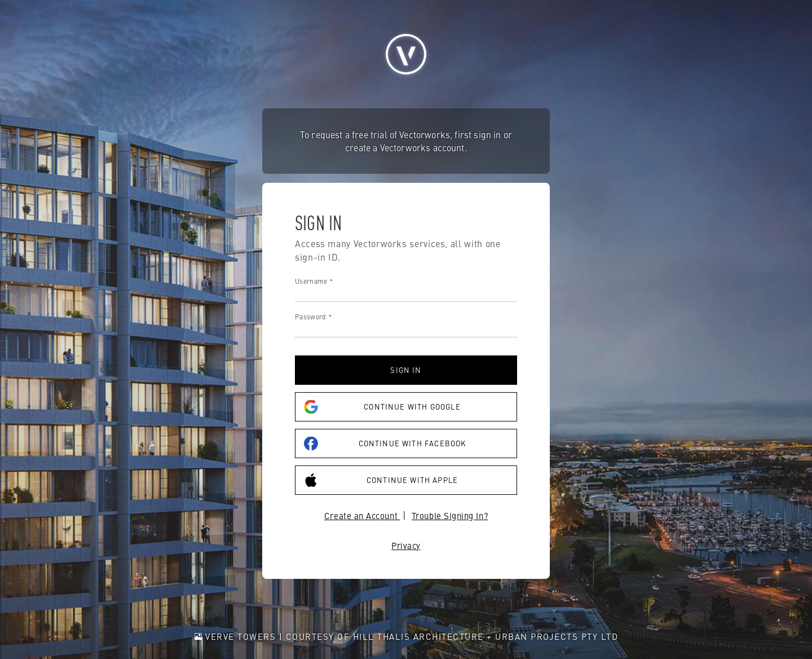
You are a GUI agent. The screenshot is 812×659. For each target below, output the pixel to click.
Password (310, 317)
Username (311, 281)
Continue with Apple (381, 480)
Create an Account (362, 515)
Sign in (406, 370)
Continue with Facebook (385, 444)
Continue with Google (382, 407)
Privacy (406, 545)
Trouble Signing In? (450, 515)
